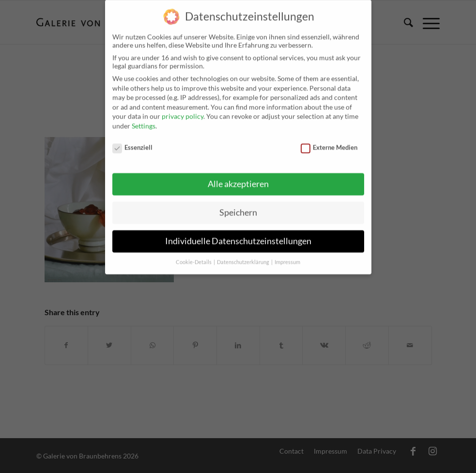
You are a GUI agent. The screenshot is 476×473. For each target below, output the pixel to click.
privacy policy (183, 110)
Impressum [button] (287, 256)
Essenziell (133, 141)
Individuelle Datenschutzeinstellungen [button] (238, 235)
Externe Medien (329, 141)
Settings (144, 119)
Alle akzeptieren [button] (238, 177)
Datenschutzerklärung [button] (244, 256)
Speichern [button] (238, 206)
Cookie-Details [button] (194, 256)
